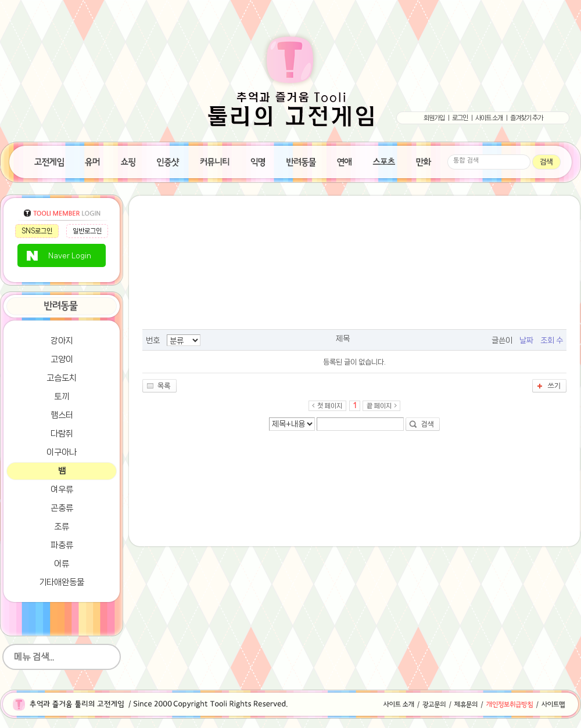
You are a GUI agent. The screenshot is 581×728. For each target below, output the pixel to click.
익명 (258, 161)
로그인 (460, 118)
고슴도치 (62, 378)
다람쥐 (62, 434)
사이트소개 (395, 704)
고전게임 (49, 161)
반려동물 (301, 161)
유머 (92, 161)
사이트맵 (559, 704)
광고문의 (434, 704)
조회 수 (552, 340)
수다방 (215, 161)
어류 (62, 564)
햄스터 (62, 415)
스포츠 (384, 161)
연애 (344, 161)
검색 (427, 424)
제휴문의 (466, 704)
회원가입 (434, 118)
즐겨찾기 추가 (526, 118)
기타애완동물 (62, 582)
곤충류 (62, 508)
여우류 (62, 489)
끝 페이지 (379, 406)
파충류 (62, 545)
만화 (424, 161)
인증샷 (168, 161)
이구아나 (62, 452)
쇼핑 (128, 161)
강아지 (62, 341)
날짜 (526, 340)
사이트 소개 (489, 118)
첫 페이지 (330, 406)
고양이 (62, 359)
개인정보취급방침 (510, 704)
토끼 (62, 397)
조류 (62, 527)
